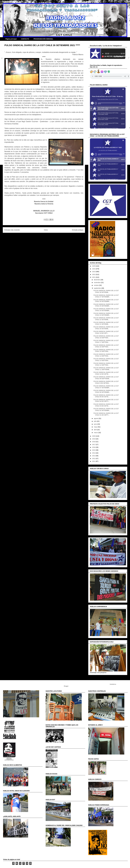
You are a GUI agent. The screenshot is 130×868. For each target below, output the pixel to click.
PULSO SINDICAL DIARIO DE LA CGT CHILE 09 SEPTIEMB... (106, 378)
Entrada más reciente (12, 230)
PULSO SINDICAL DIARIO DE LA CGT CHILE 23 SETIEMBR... (106, 314)
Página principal (11, 39)
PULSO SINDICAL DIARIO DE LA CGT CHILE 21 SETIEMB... (106, 323)
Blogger (66, 686)
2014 (94, 453)
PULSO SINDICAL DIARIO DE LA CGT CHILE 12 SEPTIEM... (106, 364)
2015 (94, 450)
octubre (96, 285)
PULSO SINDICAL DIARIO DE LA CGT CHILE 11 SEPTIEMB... (106, 369)
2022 (94, 274)
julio (95, 421)
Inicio (46, 230)
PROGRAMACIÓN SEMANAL (43, 39)
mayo (96, 427)
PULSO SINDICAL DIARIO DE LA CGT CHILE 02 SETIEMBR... (106, 410)
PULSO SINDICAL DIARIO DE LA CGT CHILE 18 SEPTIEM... (106, 337)
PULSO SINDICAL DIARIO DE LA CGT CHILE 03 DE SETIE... (106, 405)
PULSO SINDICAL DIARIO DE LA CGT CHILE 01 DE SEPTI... (106, 414)
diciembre (97, 280)
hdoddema (113, 684)
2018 (94, 442)
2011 (94, 461)
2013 (94, 456)
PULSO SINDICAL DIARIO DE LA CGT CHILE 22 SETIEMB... (106, 319)
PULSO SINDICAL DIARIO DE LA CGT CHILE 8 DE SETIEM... (106, 382)
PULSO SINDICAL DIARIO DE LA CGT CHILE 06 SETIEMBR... (106, 391)
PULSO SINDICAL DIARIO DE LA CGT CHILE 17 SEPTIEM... (106, 341)
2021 (94, 277)
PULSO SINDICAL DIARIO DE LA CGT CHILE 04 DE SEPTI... (106, 400)
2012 (94, 459)
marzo (96, 433)
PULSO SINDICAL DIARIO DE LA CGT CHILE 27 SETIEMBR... (106, 296)
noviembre (97, 283)
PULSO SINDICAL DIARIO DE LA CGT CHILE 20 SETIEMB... (106, 328)
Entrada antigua (78, 230)
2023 (94, 272)
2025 (94, 266)
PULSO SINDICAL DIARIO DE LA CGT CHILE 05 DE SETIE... (106, 396)
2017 (94, 445)
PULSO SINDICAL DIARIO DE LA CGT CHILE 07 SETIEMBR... (106, 387)
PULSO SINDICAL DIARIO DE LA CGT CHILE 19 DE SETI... (106, 332)
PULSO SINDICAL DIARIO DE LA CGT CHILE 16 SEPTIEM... (106, 346)
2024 (94, 269)
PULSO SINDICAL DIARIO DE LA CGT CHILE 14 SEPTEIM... (106, 355)
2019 (94, 439)
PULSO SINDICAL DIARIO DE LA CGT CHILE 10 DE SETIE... (106, 373)
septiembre (98, 288)
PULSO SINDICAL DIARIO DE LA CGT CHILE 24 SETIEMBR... (106, 310)
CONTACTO (25, 39)
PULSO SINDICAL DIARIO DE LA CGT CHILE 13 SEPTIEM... (106, 360)
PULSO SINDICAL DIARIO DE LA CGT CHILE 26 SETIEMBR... (106, 301)
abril (95, 430)
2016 (94, 447)
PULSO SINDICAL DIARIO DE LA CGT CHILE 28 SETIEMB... (106, 291)
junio (96, 424)
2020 (94, 436)
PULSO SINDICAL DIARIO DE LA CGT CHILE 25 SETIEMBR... (106, 305)
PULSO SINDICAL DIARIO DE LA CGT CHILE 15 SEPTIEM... (106, 351)
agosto (96, 418)
